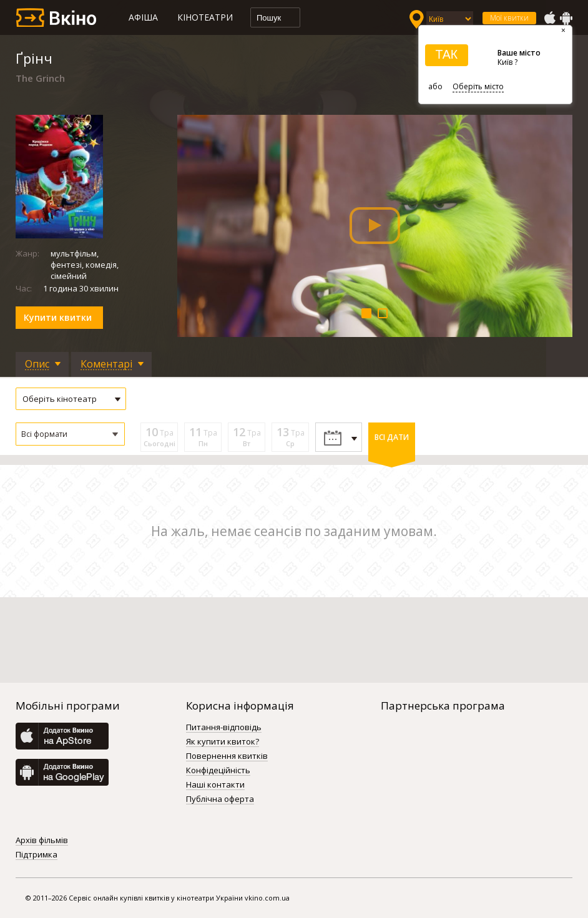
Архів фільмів (42, 841)
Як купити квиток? (223, 742)
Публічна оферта (220, 799)
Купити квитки (58, 317)
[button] (70, 434)
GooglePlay (566, 18)
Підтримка (37, 855)
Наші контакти (215, 785)
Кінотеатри (205, 17)
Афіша (143, 17)
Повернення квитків (227, 756)
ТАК (446, 54)
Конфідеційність (218, 771)
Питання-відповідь (224, 728)
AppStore (549, 18)
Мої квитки (509, 18)
